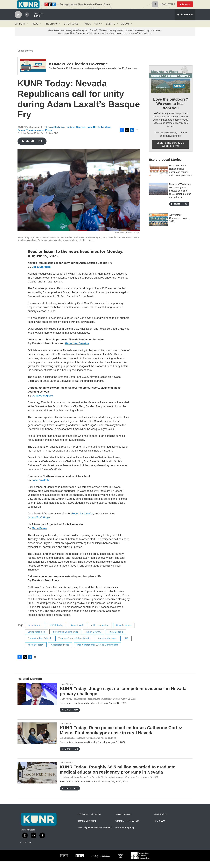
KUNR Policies (161, 821)
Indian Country (93, 638)
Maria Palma (39, 535)
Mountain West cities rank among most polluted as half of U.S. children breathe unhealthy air (180, 197)
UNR (126, 645)
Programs (51, 30)
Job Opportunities (123, 821)
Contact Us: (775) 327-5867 (128, 827)
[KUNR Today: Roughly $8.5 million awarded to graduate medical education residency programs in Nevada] (37, 779)
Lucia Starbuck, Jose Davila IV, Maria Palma (80, 745)
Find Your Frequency (125, 834)
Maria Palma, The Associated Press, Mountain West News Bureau (90, 705)
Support (20, 30)
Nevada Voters (124, 632)
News (35, 30)
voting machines (36, 638)
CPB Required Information (89, 821)
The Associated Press (39, 137)
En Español (71, 30)
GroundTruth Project (40, 524)
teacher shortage (107, 645)
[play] (18, 21)
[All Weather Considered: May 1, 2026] (158, 226)
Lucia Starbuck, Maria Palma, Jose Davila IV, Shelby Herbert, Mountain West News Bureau (101, 784)
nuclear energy (36, 651)
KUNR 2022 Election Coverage (78, 71)
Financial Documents (87, 827)
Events (111, 30)
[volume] (27, 21)
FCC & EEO (159, 827)
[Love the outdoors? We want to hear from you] (171, 86)
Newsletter (169, 8)
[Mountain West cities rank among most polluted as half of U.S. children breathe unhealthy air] (158, 196)
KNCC (88, 30)
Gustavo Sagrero (75, 134)
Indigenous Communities (65, 638)
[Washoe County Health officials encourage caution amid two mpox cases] (158, 177)
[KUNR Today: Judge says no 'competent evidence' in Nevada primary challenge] (37, 701)
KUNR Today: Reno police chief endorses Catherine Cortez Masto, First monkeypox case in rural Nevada (121, 737)
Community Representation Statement (94, 834)
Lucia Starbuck (55, 134)
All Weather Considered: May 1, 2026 (179, 225)
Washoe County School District (75, 645)
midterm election (100, 632)
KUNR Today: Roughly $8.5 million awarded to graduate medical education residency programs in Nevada (118, 776)
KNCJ (97, 30)
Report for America (77, 350)
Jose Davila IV (95, 134)
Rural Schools (116, 638)
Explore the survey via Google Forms (171, 151)
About (125, 30)
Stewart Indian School (39, 645)
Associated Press (60, 651)
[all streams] (185, 21)
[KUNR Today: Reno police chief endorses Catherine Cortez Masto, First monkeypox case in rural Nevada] (37, 740)
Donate (188, 8)
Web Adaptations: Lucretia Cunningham (97, 651)
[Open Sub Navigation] (28, 30)
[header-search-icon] (156, 8)
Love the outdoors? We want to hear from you (171, 110)
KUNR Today (57, 632)
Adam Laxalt (77, 632)
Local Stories (25, 57)
